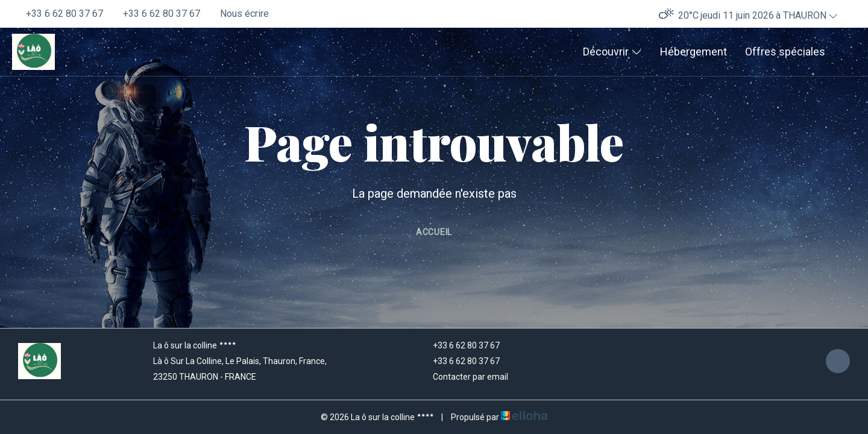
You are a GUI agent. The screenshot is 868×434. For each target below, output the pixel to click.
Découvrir (612, 52)
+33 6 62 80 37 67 (459, 345)
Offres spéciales (785, 52)
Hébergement (693, 52)
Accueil (434, 232)
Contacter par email (464, 377)
